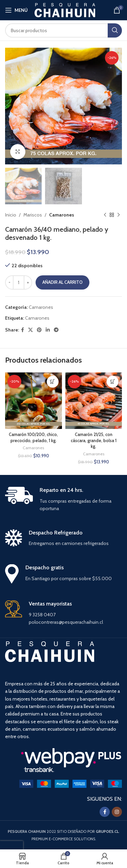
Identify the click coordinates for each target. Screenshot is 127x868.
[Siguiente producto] (119, 215)
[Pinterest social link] (39, 330)
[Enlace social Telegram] (56, 330)
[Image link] (71, 783)
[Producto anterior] (105, 215)
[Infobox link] (63, 500)
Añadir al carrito (62, 282)
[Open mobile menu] (16, 10)
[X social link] (30, 330)
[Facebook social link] (23, 330)
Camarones (62, 215)
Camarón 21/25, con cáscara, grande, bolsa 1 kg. (94, 440)
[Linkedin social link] (48, 330)
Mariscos (33, 215)
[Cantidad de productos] (19, 282)
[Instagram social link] (117, 812)
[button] (53, 382)
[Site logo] (65, 9)
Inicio (11, 215)
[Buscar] (63, 30)
